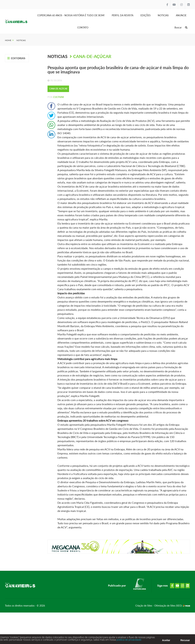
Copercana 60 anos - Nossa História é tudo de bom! (71, 15)
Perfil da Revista (123, 15)
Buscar (181, 27)
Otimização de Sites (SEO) (168, 606)
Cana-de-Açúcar (92, 56)
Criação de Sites (144, 606)
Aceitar (166, 641)
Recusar (185, 641)
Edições (146, 15)
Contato (83, 27)
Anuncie (181, 15)
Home (8, 40)
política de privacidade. (129, 641)
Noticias (163, 15)
